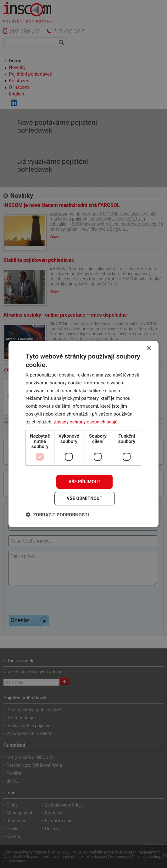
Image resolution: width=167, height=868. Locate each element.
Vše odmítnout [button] (84, 499)
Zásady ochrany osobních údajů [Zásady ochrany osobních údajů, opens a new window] (87, 422)
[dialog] (84, 434)
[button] (57, 515)
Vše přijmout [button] (85, 481)
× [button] (148, 348)
